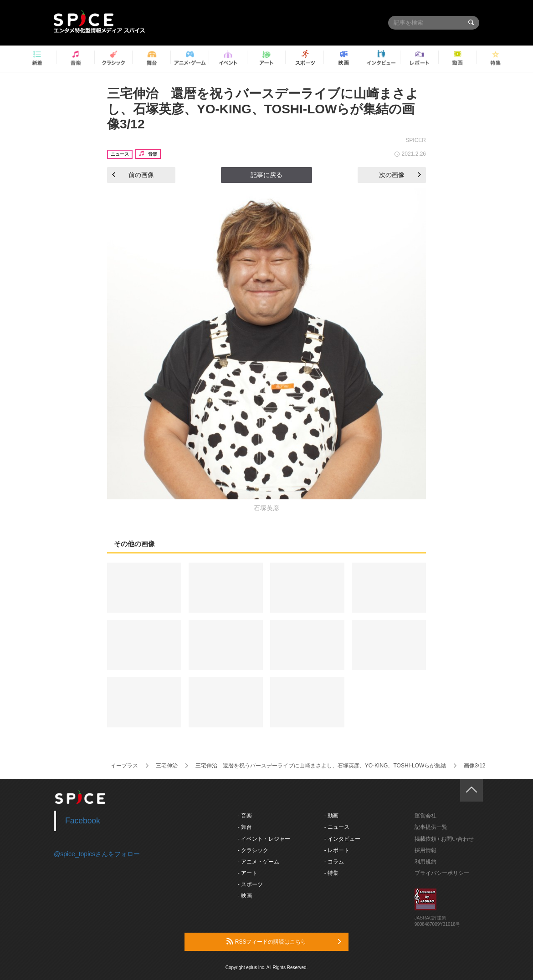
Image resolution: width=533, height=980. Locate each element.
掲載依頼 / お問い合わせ (444, 839)
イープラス (124, 766)
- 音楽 (245, 816)
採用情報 (425, 850)
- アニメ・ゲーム (259, 862)
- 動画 (331, 816)
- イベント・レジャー (264, 839)
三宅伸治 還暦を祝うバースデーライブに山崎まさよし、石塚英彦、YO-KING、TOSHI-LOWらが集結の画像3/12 (263, 109)
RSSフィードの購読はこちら (284, 941)
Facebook (83, 821)
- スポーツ (250, 884)
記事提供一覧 (431, 827)
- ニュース (337, 827)
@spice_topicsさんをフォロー (97, 854)
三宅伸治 (167, 766)
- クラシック (253, 850)
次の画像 (400, 175)
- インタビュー (342, 839)
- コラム (334, 862)
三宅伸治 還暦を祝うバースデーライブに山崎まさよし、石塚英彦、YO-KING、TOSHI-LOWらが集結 (321, 766)
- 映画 (245, 896)
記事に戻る (266, 175)
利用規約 (425, 862)
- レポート (337, 850)
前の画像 (133, 175)
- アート (248, 873)
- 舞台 (245, 827)
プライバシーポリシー (442, 873)
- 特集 (331, 873)
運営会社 (425, 816)
